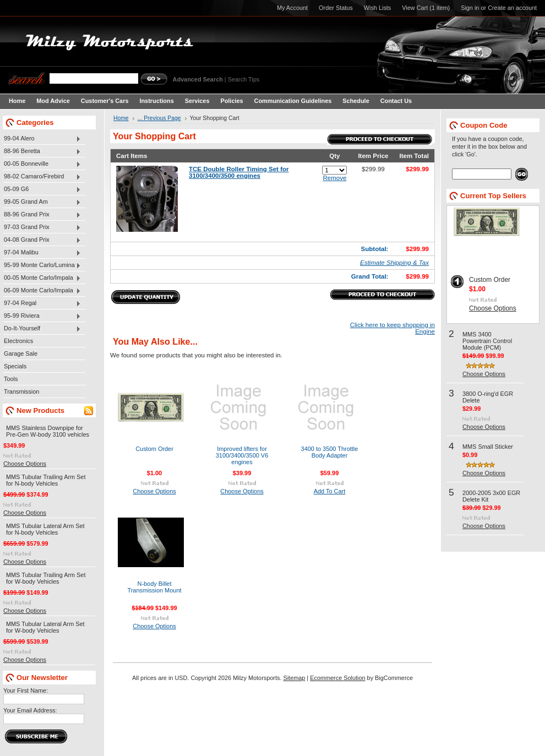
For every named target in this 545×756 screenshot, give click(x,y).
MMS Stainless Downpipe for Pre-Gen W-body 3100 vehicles (48, 431)
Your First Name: (26, 690)
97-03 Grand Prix (42, 227)
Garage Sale (21, 353)
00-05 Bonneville (42, 164)
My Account (292, 8)
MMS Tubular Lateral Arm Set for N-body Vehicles (45, 529)
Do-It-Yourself (42, 329)
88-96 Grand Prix (42, 215)
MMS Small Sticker (488, 447)
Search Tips (244, 79)
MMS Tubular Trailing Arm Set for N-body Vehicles (46, 480)
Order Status (336, 8)
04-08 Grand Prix (42, 240)
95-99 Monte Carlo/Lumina (42, 265)
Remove (334, 178)
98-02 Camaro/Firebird (42, 177)
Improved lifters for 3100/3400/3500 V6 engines (242, 455)
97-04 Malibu (42, 253)
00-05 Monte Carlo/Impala (42, 278)
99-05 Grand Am (42, 202)
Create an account (512, 8)
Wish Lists (378, 8)
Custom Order (154, 449)
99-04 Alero (42, 139)
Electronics (18, 341)
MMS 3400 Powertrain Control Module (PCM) (487, 341)
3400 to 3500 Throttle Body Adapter (330, 452)
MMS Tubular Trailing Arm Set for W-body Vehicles (46, 578)
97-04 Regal (42, 303)
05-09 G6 (42, 189)
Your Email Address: (30, 710)
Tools (11, 379)
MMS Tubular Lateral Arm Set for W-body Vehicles (45, 627)
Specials (15, 366)
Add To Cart (330, 491)
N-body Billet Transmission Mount (154, 587)
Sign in (470, 8)
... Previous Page (159, 118)
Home (121, 118)
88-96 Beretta (42, 151)
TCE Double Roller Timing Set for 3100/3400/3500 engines (239, 172)
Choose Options (25, 464)
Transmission (21, 391)
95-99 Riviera (42, 316)
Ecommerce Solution (337, 678)
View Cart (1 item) (426, 8)
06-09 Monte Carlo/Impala (42, 291)
